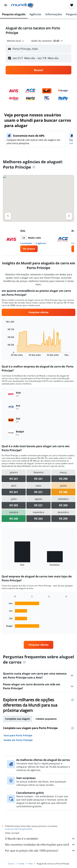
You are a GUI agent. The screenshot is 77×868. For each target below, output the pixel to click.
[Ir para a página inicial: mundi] (23, 5)
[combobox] (16, 41)
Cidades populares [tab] (46, 719)
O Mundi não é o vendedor (40, 839)
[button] (6, 5)
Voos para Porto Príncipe (18, 735)
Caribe (21, 864)
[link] (29, 249)
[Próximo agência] (69, 216)
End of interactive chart (4, 353)
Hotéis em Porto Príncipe (18, 740)
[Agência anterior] (8, 216)
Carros (11, 864)
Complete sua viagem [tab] (18, 719)
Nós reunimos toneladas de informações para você (40, 845)
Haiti (31, 864)
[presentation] (34, 167)
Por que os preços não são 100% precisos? (40, 851)
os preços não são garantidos (19, 829)
